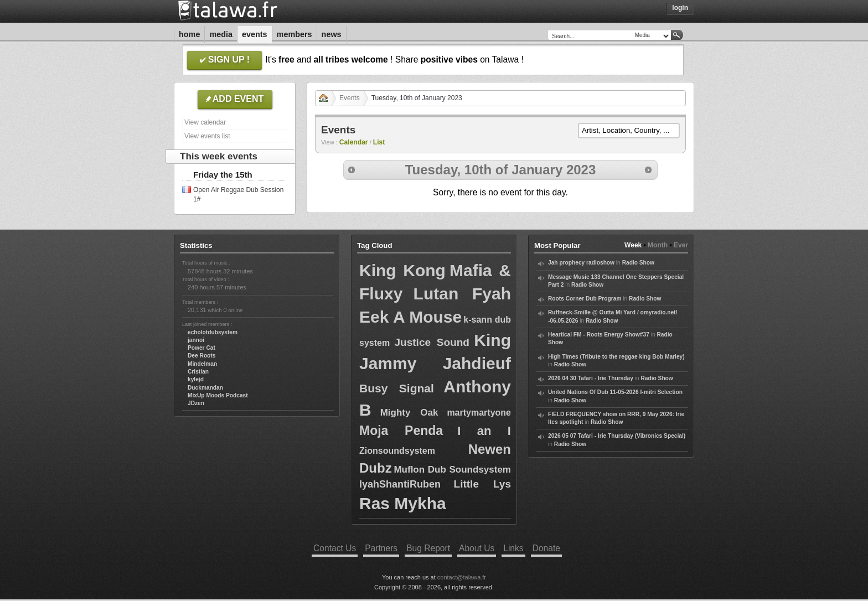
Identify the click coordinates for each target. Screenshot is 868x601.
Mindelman (202, 364)
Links (513, 548)
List (379, 142)
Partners (381, 548)
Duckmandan (205, 388)
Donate (546, 548)
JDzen (196, 403)
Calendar (354, 142)
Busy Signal (397, 388)
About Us (477, 548)
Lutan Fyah (462, 294)
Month (658, 245)
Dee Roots (201, 356)
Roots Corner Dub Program (585, 299)
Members (294, 34)
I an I (484, 431)
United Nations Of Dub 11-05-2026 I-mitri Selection (615, 392)
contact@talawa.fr (462, 577)
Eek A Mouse (410, 317)
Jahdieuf (477, 363)
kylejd (196, 379)
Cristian (198, 372)
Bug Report (428, 548)
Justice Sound (432, 342)
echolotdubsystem (213, 332)
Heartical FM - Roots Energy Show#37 (599, 335)
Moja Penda (401, 431)
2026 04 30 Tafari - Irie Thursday (591, 378)
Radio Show (638, 263)
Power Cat (201, 348)
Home (189, 34)
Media (221, 34)
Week (633, 245)
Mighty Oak (409, 413)
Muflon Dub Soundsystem (452, 470)
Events (255, 34)
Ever (681, 245)
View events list (207, 136)
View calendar (205, 122)
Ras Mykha (403, 503)
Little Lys (482, 484)
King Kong (402, 270)
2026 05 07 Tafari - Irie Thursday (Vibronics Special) (617, 436)
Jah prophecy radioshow (581, 263)
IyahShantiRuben (400, 484)
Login (680, 8)
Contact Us (335, 548)
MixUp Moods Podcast (218, 395)
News (332, 34)
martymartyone (479, 413)
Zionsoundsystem (397, 451)
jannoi (196, 340)
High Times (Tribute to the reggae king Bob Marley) (616, 357)
